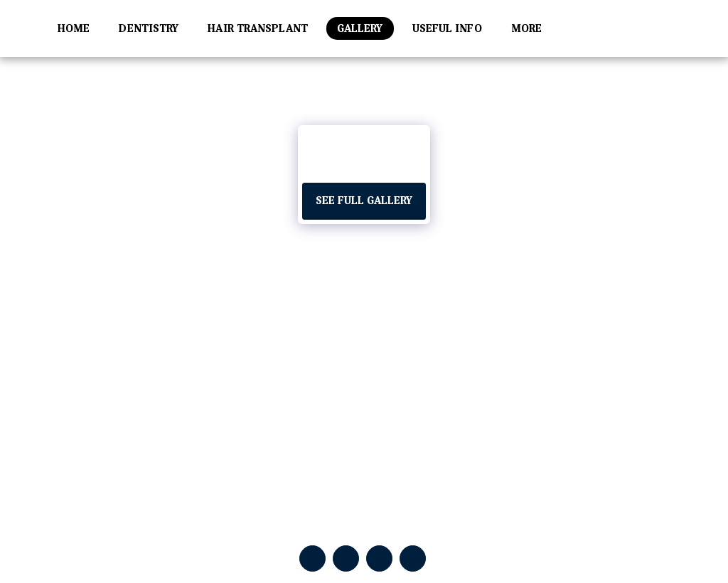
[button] (660, 28)
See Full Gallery (364, 200)
